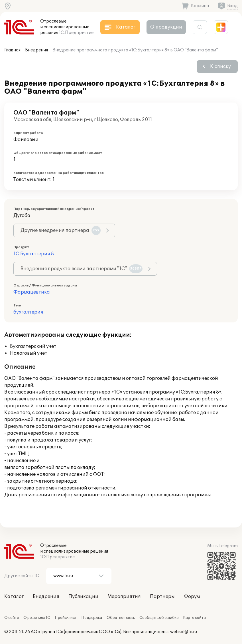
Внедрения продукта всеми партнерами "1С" (82, 269)
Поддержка (92, 618)
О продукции (166, 27)
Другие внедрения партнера (61, 230)
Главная (12, 50)
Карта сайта (194, 618)
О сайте (12, 618)
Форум (192, 597)
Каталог (14, 597)
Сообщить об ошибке (159, 618)
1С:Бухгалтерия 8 (34, 254)
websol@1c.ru (184, 632)
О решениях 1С (37, 618)
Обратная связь (121, 618)
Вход (232, 6)
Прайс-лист (66, 618)
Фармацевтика (32, 292)
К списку (220, 67)
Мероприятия (124, 597)
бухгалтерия (28, 312)
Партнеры (162, 597)
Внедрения (36, 50)
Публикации (83, 597)
